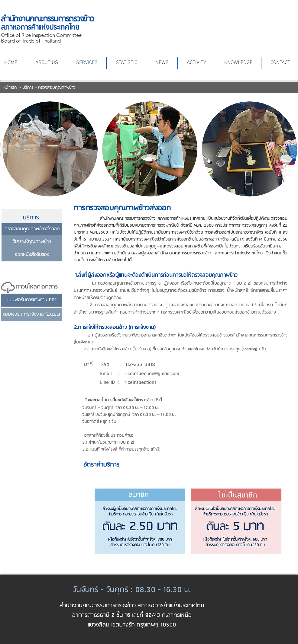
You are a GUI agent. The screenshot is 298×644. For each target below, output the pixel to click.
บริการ (28, 88)
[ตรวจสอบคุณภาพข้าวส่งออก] (32, 229)
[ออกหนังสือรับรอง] (32, 255)
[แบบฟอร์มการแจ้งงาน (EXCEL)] (31, 315)
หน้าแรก (11, 88)
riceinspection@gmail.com (152, 374)
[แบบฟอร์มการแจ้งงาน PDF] (31, 300)
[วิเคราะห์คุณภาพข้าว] (32, 242)
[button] (50, 149)
